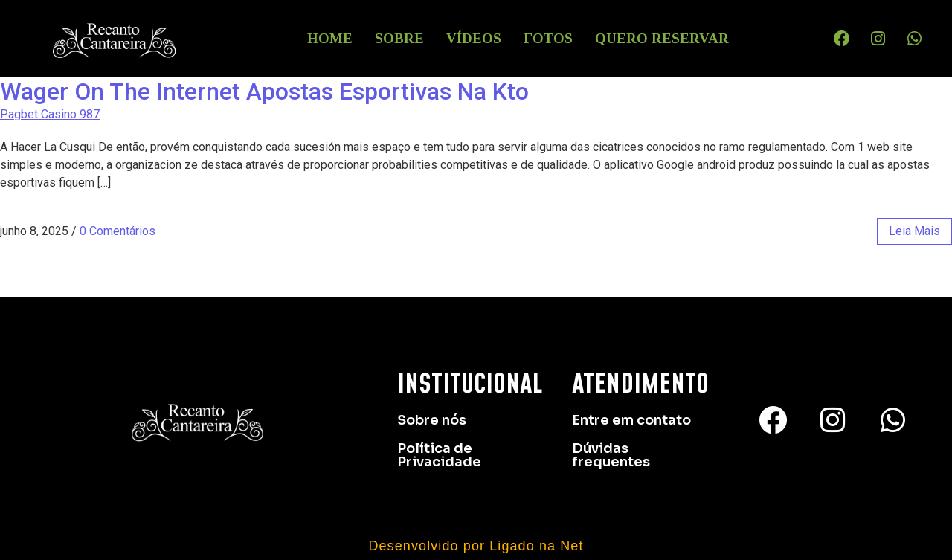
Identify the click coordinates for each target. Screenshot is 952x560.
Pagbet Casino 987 (50, 114)
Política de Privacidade (439, 455)
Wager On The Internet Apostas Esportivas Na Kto (264, 91)
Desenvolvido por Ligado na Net (476, 546)
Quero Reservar (662, 38)
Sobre (399, 38)
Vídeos (474, 38)
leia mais (914, 231)
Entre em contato (631, 420)
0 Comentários (118, 231)
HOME (330, 38)
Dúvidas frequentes (611, 455)
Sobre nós (432, 420)
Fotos (548, 38)
